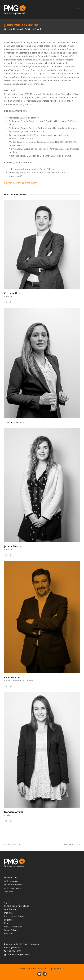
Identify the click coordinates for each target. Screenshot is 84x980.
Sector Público (11, 930)
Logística (8, 920)
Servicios (8, 934)
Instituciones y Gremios (15, 916)
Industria (8, 913)
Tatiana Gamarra (14, 423)
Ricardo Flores (12, 677)
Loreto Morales (13, 844)
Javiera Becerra (13, 546)
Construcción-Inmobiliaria (17, 906)
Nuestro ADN (11, 878)
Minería (8, 923)
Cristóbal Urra (12, 293)
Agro (7, 903)
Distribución (10, 909)
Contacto (8, 892)
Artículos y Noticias (13, 888)
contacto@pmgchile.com (18, 955)
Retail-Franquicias (13, 927)
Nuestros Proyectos (13, 885)
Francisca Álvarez (14, 812)
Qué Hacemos (11, 881)
